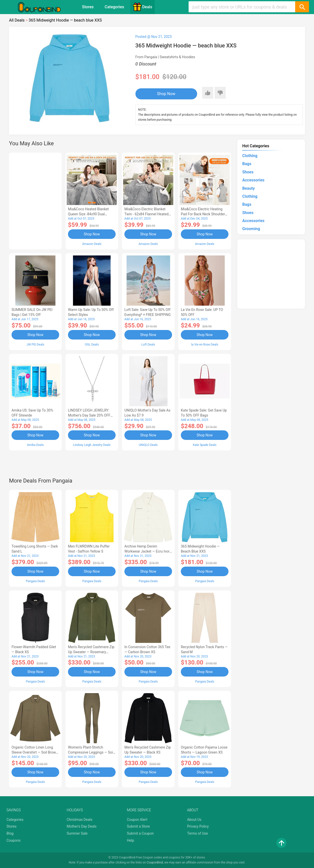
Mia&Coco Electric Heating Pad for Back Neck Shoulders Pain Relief (204, 214)
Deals (142, 7)
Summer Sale (77, 833)
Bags (247, 164)
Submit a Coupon (140, 833)
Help (131, 840)
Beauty (249, 188)
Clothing (250, 156)
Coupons (14, 840)
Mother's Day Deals (82, 826)
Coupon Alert (137, 820)
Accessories (253, 180)
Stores (88, 7)
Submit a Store (138, 826)
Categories (114, 7)
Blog (10, 833)
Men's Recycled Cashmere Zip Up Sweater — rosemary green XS (91, 652)
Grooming (251, 229)
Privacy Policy (198, 826)
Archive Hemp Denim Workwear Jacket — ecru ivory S (148, 551)
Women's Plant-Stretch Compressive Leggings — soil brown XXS (91, 752)
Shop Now (166, 94)
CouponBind (155, 862)
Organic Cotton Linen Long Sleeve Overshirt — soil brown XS (35, 752)
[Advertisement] (35, 200)
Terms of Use (198, 833)
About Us (194, 820)
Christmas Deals (80, 820)
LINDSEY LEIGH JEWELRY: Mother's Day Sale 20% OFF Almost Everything (89, 415)
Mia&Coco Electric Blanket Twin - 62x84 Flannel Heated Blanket (146, 214)
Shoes (248, 172)
